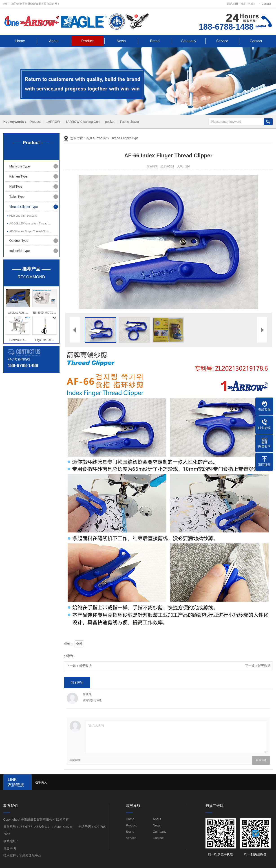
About (54, 41)
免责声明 (10, 848)
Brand (155, 41)
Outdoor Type (19, 241)
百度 (243, 4)
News (121, 41)
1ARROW (52, 122)
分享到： (70, 656)
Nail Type (16, 187)
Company (188, 41)
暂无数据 (85, 666)
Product (87, 41)
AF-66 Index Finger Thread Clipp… (30, 231)
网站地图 (232, 4)
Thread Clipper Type (24, 207)
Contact (266, 4)
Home (20, 41)
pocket (109, 122)
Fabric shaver (129, 122)
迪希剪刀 (41, 782)
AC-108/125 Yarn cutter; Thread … (30, 224)
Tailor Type (17, 197)
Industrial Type (20, 251)
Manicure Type (20, 166)
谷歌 (251, 4)
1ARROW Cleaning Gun (82, 122)
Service (222, 41)
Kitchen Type (19, 176)
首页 (89, 138)
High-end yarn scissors (23, 216)
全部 (79, 644)
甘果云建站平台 (30, 855)
